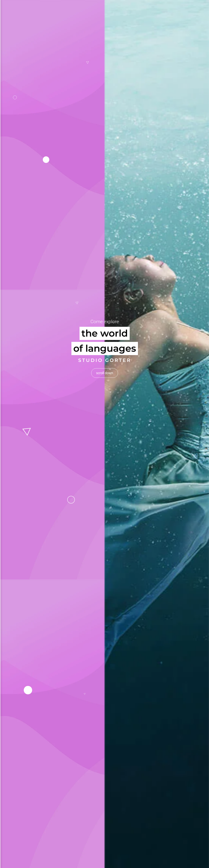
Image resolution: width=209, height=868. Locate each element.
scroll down (105, 357)
